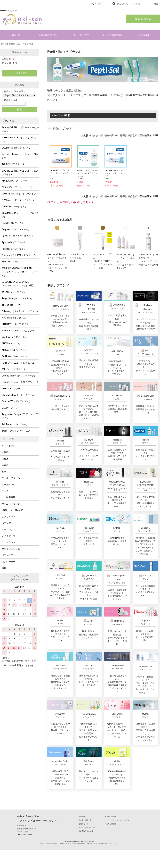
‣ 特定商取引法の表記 (85, 831)
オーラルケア (8, 529)
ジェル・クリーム (11, 478)
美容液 (5, 465)
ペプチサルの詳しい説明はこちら (70, 202)
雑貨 (4, 568)
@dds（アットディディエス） (17, 431)
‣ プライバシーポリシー (86, 827)
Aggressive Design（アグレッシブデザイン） (20, 416)
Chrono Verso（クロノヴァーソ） (19, 376)
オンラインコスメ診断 (112, 35)
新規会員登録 (143, 19)
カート (106, 4)
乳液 (4, 472)
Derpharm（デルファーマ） (16, 229)
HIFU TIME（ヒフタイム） (15, 318)
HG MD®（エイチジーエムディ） (19, 236)
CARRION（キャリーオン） (16, 356)
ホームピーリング (11, 504)
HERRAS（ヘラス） (12, 262)
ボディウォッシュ (11, 549)
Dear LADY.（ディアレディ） (16, 401)
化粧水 (5, 459)
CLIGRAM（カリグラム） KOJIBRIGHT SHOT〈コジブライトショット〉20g (103, 261)
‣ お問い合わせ (111, 816)
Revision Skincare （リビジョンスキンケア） (20, 156)
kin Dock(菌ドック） (12, 305)
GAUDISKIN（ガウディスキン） (18, 148)
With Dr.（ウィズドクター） (16, 369)
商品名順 (133, 135)
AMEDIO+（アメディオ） (15, 389)
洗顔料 (5, 452)
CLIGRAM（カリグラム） (14, 207)
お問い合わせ (144, 35)
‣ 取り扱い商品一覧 (85, 820)
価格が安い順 (96, 135)
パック (5, 491)
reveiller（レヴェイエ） (14, 223)
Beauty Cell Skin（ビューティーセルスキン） (20, 129)
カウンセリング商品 (80, 35)
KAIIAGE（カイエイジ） (14, 292)
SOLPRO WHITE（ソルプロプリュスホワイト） (20, 173)
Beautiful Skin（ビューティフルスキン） (20, 215)
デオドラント (8, 542)
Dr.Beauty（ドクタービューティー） (20, 311)
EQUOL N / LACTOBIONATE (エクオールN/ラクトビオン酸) (17, 284)
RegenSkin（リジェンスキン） (17, 298)
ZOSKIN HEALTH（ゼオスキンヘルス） (19, 139)
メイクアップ (8, 536)
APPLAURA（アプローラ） (16, 181)
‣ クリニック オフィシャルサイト (117, 820)
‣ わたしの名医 (111, 824)
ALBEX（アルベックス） (14, 350)
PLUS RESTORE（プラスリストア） (20, 194)
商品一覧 (16, 35)
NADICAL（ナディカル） (14, 337)
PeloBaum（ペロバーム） (15, 424)
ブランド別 (8, 121)
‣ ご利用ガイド (83, 824)
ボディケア (7, 555)
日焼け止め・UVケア (12, 510)
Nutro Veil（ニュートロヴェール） (19, 363)
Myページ (96, 4)
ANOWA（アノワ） (12, 343)
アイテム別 (8, 439)
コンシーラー (8, 562)
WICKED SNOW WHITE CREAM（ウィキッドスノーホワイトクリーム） (20, 272)
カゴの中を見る (20, 73)
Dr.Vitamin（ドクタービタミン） (18, 200)
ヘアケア (6, 523)
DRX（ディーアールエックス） (18, 187)
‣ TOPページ (82, 816)
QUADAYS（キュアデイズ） (16, 324)
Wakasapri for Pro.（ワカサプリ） (19, 331)
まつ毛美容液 (8, 497)
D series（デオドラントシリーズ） (19, 255)
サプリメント (8, 517)
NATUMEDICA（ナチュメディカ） (19, 395)
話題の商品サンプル (48, 35)
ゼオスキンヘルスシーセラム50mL (79, 258)
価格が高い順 (111, 135)
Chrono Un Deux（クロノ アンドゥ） (20, 382)
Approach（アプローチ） (15, 242)
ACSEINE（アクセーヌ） (14, 164)
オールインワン (10, 484)
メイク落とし (8, 446)
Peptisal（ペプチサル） (14, 249)
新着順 (123, 135)
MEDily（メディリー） (13, 408)
